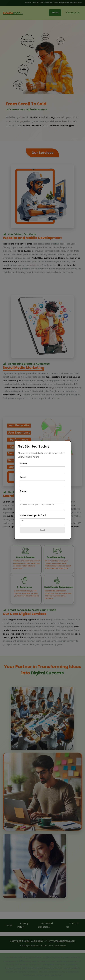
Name (23, 463)
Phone (24, 490)
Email (23, 477)
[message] (43, 507)
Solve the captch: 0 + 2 (33, 516)
